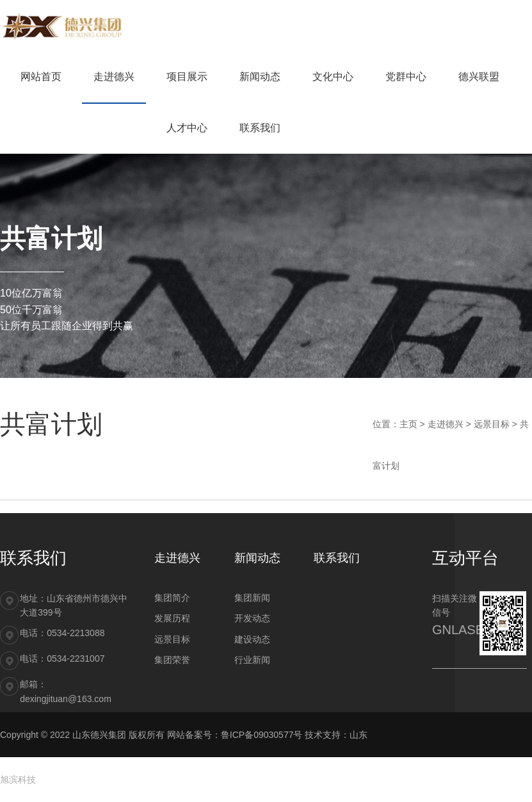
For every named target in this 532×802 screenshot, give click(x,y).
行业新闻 (252, 660)
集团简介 (172, 598)
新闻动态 (257, 558)
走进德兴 (446, 424)
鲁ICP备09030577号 (262, 735)
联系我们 (337, 558)
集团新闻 (252, 598)
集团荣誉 (172, 660)
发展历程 (172, 618)
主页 (408, 424)
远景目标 (492, 424)
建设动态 (252, 639)
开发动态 (252, 618)
